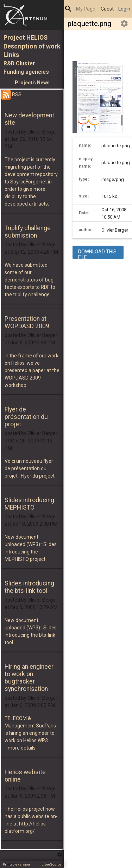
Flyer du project (38, 476)
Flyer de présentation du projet (26, 417)
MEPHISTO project (25, 559)
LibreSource (51, 864)
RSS (11, 95)
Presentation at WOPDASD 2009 (27, 322)
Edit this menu (59, 855)
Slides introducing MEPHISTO (29, 504)
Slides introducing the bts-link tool (29, 587)
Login (124, 9)
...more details (20, 748)
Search (68, 9)
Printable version (16, 864)
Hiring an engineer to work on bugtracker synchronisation (29, 678)
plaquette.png (89, 24)
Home (32, 15)
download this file (97, 254)
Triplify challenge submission (28, 232)
